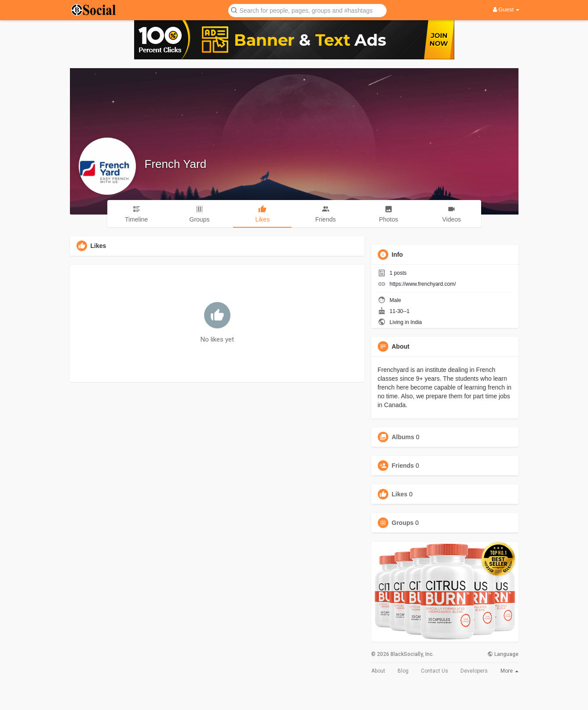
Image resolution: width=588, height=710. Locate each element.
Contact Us (435, 671)
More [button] (509, 671)
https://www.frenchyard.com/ (423, 284)
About (378, 671)
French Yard (176, 164)
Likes (400, 494)
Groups (403, 523)
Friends (403, 466)
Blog (403, 671)
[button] (307, 10)
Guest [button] (506, 9)
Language (503, 654)
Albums (403, 437)
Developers (474, 671)
